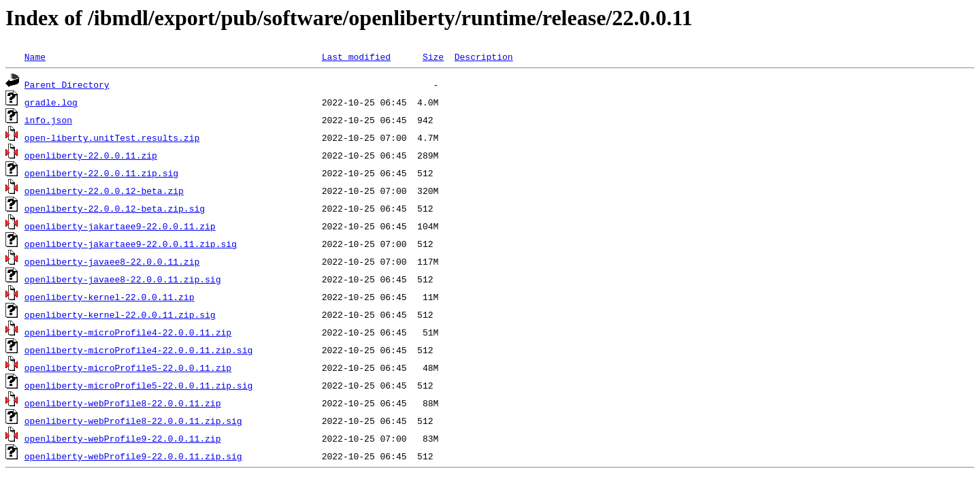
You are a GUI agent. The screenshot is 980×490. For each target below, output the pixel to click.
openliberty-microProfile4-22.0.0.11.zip (128, 332)
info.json (48, 120)
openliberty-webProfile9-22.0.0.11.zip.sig (133, 456)
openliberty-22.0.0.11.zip (91, 155)
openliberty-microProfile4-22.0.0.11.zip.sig (138, 350)
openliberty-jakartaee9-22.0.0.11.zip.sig (131, 244)
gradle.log (51, 102)
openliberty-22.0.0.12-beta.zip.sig (115, 208)
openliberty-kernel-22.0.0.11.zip (110, 297)
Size (433, 56)
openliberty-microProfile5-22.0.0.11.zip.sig (138, 385)
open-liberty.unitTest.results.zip (112, 137)
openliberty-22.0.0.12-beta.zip (104, 191)
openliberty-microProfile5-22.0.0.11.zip (128, 367)
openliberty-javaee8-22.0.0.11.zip (112, 261)
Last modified (356, 56)
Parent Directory (67, 84)
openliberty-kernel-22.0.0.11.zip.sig (120, 314)
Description (484, 56)
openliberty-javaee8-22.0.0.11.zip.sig (123, 279)
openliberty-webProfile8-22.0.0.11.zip (123, 403)
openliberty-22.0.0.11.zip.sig (101, 173)
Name (35, 56)
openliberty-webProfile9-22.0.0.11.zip (123, 438)
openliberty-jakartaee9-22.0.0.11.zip (120, 226)
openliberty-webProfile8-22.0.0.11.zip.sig (133, 421)
